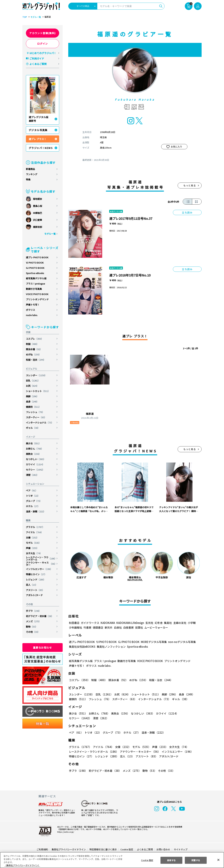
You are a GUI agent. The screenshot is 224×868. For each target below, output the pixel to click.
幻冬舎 (158, 623)
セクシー (35, 470)
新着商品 (30, 169)
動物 (32, 627)
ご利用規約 (42, 849)
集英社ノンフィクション (111, 647)
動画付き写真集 (34, 289)
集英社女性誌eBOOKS (82, 647)
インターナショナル (40, 423)
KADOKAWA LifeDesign (130, 623)
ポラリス (30, 310)
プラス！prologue (36, 284)
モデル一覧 (35, 17)
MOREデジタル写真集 (152, 642)
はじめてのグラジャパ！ (43, 53)
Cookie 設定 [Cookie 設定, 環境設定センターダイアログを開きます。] (147, 860)
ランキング (32, 174)
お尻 (32, 386)
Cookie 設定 (127, 849)
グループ (34, 501)
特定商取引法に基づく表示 (103, 849)
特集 (28, 179)
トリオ (33, 496)
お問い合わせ (163, 849)
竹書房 (87, 627)
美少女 (34, 443)
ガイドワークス (90, 623)
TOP (24, 17)
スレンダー (37, 375)
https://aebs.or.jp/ (65, 832)
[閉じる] (218, 860)
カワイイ (35, 464)
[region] (112, 860)
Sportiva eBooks (35, 273)
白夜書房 (128, 627)
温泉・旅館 (36, 511)
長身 (32, 402)
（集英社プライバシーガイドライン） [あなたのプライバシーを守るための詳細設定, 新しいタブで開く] (22, 865)
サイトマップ (180, 849)
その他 (33, 632)
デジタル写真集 (38, 130)
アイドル (35, 532)
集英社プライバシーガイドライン (69, 849)
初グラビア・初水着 (40, 616)
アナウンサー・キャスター (41, 564)
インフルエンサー (39, 569)
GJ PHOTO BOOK (35, 268)
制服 (32, 344)
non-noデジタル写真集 (180, 642)
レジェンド (36, 580)
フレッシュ (35, 412)
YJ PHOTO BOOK (35, 263)
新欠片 (109, 627)
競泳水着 (34, 349)
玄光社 (149, 623)
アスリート (35, 590)
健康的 (34, 407)
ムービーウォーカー (156, 627)
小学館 (191, 623)
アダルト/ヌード (34, 595)
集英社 (167, 623)
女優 (32, 538)
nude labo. (32, 315)
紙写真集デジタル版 (36, 278)
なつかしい (36, 459)
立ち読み (187, 212)
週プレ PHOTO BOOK (37, 257)
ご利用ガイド (37, 58)
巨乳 (33, 381)
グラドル (35, 527)
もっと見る (190, 185)
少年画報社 (76, 627)
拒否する (171, 860)
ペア (32, 490)
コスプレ (35, 339)
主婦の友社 (179, 623)
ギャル (33, 428)
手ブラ (34, 611)
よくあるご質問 (38, 64)
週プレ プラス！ (38, 139)
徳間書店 (98, 627)
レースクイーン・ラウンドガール (41, 558)
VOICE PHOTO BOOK (37, 294)
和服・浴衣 (36, 360)
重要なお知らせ (43, 647)
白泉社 (118, 627)
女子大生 (34, 553)
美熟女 (34, 454)
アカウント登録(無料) (43, 33)
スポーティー (36, 417)
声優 (32, 548)
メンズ (34, 621)
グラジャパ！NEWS (41, 148)
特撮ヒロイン (36, 574)
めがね (34, 354)
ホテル (33, 506)
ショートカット (38, 391)
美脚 (32, 396)
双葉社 (139, 627)
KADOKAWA (108, 623)
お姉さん (35, 449)
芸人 (32, 585)
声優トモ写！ (33, 305)
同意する (196, 860)
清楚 (32, 475)
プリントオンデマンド (37, 299)
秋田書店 (74, 623)
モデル (34, 543)
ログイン (43, 44)
